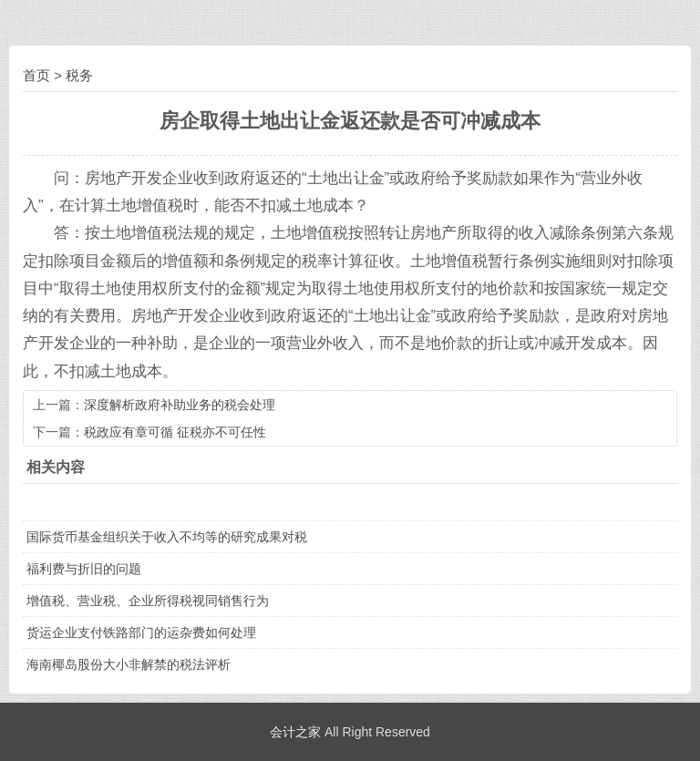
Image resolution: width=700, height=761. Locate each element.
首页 (36, 75)
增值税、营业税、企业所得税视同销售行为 (148, 601)
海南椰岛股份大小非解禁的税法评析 (129, 664)
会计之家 (295, 732)
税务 (79, 75)
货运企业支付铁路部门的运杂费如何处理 (141, 632)
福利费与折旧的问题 (84, 569)
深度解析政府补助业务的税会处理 (180, 405)
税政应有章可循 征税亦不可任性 (175, 432)
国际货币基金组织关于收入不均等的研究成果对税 (167, 537)
